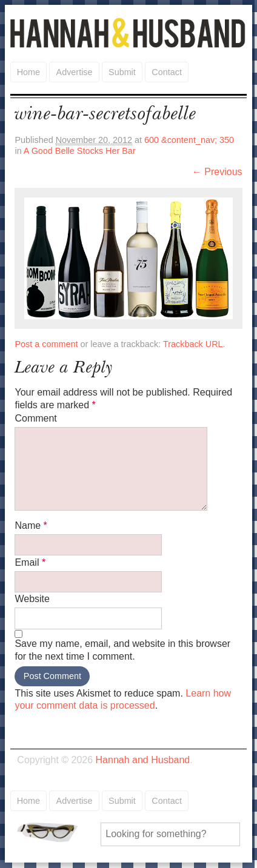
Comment (35, 418)
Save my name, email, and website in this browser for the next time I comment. (122, 650)
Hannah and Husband (129, 33)
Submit (122, 72)
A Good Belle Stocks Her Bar (80, 151)
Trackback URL (193, 344)
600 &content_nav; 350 (189, 140)
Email (30, 562)
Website (32, 599)
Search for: (56, 832)
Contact (167, 72)
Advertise (75, 72)
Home (28, 72)
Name (31, 525)
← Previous (217, 172)
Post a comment (46, 344)
